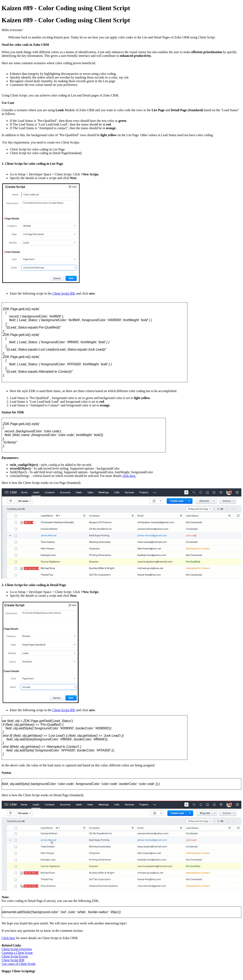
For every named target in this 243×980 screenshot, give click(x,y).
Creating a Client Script (17, 953)
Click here (8, 938)
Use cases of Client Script (19, 964)
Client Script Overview (17, 949)
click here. (129, 476)
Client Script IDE (64, 293)
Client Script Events (15, 956)
